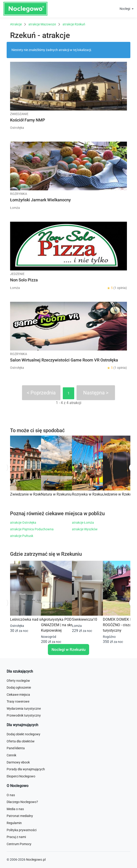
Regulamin (14, 823)
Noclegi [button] (125, 9)
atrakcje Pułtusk (22, 536)
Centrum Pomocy (19, 844)
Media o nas (15, 809)
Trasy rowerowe (18, 701)
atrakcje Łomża (83, 523)
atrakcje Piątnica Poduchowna (32, 529)
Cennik (11, 755)
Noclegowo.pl (36, 860)
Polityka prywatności (22, 830)
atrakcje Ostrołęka (23, 523)
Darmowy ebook (18, 762)
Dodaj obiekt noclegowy (23, 734)
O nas (11, 795)
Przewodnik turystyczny (24, 715)
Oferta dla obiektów (21, 741)
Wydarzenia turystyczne (24, 709)
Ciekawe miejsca (18, 695)
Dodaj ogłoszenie (19, 687)
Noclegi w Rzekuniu (68, 650)
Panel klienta (16, 748)
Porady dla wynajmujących (26, 769)
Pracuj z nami (16, 837)
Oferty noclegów (18, 681)
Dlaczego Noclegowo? (22, 802)
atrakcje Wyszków (85, 529)
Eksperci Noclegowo (21, 776)
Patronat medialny (20, 816)
